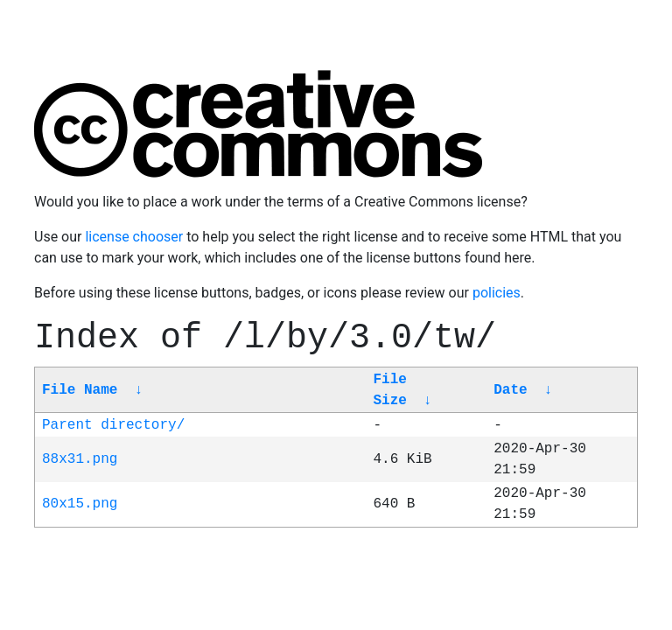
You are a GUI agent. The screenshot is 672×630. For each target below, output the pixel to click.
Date (510, 390)
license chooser (134, 237)
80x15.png (80, 504)
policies (497, 293)
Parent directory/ (113, 425)
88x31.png (80, 459)
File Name (80, 390)
